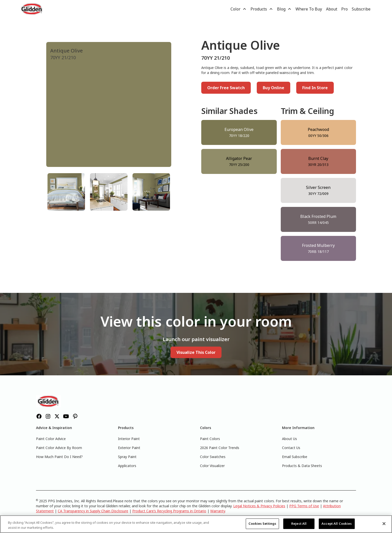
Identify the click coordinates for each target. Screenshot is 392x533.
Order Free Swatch (226, 88)
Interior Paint (129, 439)
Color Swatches (213, 457)
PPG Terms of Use (304, 506)
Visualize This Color (196, 352)
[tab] (66, 192)
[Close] (384, 524)
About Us (289, 439)
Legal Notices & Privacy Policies (259, 506)
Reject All (299, 524)
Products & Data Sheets (302, 466)
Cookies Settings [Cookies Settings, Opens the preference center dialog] (262, 524)
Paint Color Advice (51, 439)
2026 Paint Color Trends (220, 448)
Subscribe (361, 9)
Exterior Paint (129, 448)
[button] (238, 9)
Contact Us (291, 448)
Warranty (218, 511)
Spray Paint (127, 457)
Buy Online (273, 88)
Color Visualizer (212, 466)
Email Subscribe (295, 457)
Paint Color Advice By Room (59, 448)
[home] (32, 9)
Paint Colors (210, 439)
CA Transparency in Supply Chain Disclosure (93, 511)
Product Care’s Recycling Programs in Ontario (169, 511)
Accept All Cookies (337, 524)
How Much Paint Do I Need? (59, 457)
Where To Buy (309, 9)
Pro (344, 9)
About (332, 9)
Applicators (127, 466)
